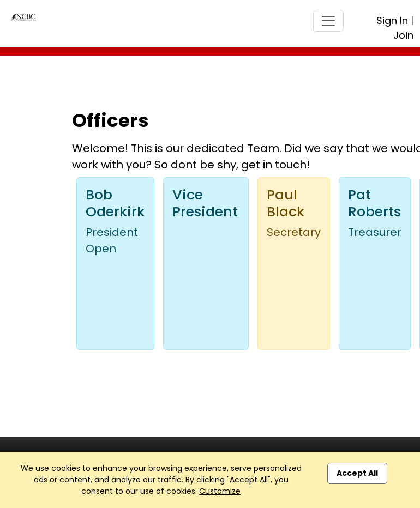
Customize (220, 491)
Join (403, 35)
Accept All (357, 473)
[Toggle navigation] (328, 21)
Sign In (392, 20)
